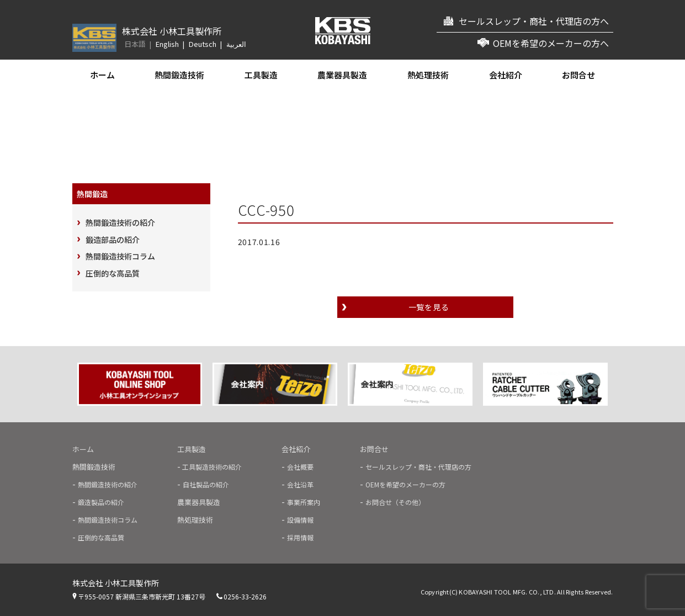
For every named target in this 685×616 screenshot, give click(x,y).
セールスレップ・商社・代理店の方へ (534, 21)
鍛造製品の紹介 (101, 502)
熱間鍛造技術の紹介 (120, 222)
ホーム (102, 75)
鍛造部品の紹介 (113, 240)
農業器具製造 (342, 75)
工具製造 (261, 75)
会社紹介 (506, 75)
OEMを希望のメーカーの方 (405, 484)
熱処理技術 (428, 75)
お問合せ (578, 75)
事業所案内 (304, 502)
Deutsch (203, 44)
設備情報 (300, 520)
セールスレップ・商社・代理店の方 (418, 467)
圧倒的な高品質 (113, 273)
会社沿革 (300, 484)
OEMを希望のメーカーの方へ (551, 43)
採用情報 (300, 537)
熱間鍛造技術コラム (120, 256)
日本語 (135, 44)
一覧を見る (429, 307)
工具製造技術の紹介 (211, 467)
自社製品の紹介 (206, 484)
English (167, 44)
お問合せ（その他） (395, 502)
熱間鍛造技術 (179, 75)
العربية (236, 44)
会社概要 (300, 467)
